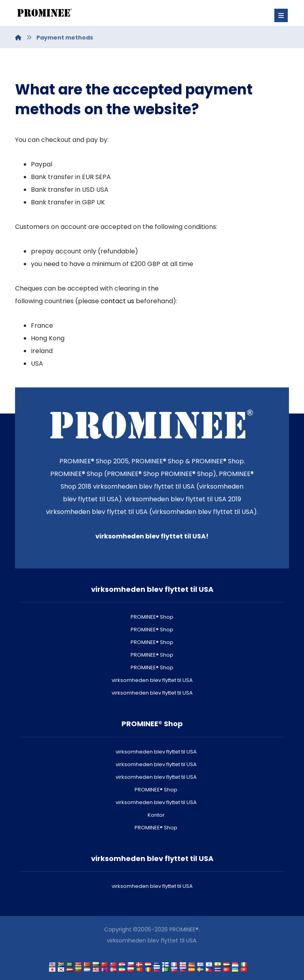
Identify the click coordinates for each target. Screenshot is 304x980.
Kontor (156, 815)
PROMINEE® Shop (152, 617)
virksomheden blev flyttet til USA (152, 680)
